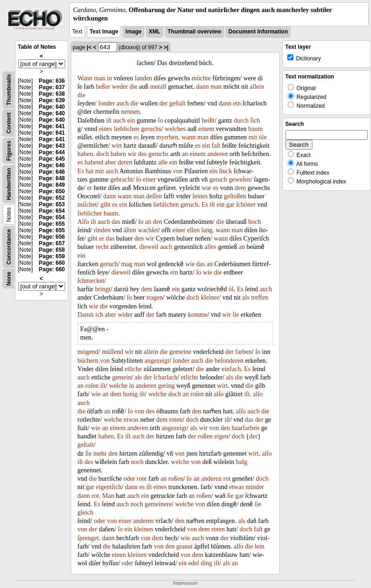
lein (260, 546)
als (246, 297)
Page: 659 (52, 256)
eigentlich (109, 487)
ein (237, 103)
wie (190, 264)
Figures (9, 151)
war (207, 188)
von (178, 171)
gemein (122, 377)
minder (255, 487)
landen (143, 78)
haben (85, 154)
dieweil (149, 247)
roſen (92, 386)
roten (176, 420)
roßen (205, 436)
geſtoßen (235, 196)
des (142, 154)
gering (166, 386)
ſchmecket (91, 281)
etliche (133, 369)
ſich (255, 121)
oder (129, 479)
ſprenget (88, 538)
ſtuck (225, 171)
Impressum (185, 583)
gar (231, 205)
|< (89, 47)
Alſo (83, 222)
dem (240, 188)
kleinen (143, 529)
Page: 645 (52, 159)
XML (155, 32)
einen (119, 555)
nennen (130, 112)
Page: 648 (52, 178)
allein (257, 87)
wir (132, 154)
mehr (100, 454)
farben (244, 352)
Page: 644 (52, 152)
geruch (218, 180)
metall (158, 87)
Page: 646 (52, 165)
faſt (216, 146)
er (89, 188)
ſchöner (246, 205)
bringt (103, 289)
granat (184, 546)
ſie (236, 315)
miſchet (87, 205)
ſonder (106, 103)
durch (241, 121)
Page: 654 (52, 211)
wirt (117, 146)
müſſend (113, 352)
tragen (155, 297)
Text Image (104, 32)
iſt (109, 121)
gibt (106, 205)
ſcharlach (165, 377)
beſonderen (229, 361)
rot (227, 479)
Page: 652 (52, 198)
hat (89, 171)
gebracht (121, 180)
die (133, 87)
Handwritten (9, 184)
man (99, 78)
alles (211, 247)
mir (100, 171)
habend (94, 162)
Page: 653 (52, 204)
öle (263, 137)
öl (231, 289)
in (109, 78)
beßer (103, 87)
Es (81, 171)
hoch (255, 222)
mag (127, 264)
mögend (88, 352)
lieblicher (90, 213)
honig (130, 394)
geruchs (151, 129)
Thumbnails (9, 90)
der (164, 103)
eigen (221, 436)
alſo (219, 394)
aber (111, 162)
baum (255, 129)
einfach (231, 369)
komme (198, 315)
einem (206, 129)
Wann (85, 78)
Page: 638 (52, 94)
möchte (201, 78)
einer (149, 180)
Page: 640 (52, 107)
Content (9, 123)
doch (103, 154)
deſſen (154, 196)
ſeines (200, 196)
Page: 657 (52, 243)
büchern (88, 361)
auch (122, 103)
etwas (131, 420)
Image (134, 32)
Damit (86, 315)
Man (108, 496)
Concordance (9, 247)
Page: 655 (52, 224)
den (158, 222)
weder (120, 87)
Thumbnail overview (195, 32)
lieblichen (127, 129)
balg (242, 462)
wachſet (148, 230)
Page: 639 (52, 100)
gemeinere (158, 504)
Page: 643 (52, 146)
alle (163, 162)
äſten (130, 230)
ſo (161, 121)
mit (253, 137)
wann (188, 137)
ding (207, 563)
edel (194, 563)
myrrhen (167, 137)
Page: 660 (52, 263)
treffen (260, 297)
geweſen (240, 180)
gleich (86, 513)
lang (207, 230)
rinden (102, 230)
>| (166, 47)
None (9, 279)
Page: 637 (52, 87)
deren (125, 162)
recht (102, 247)
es (136, 137)
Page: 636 (52, 81)
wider (125, 315)
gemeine (180, 352)
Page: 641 (52, 126)
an (185, 154)
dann (202, 87)
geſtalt (177, 103)
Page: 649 (52, 185)
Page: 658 (52, 250)
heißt (208, 121)
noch (137, 462)
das (116, 222)
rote (142, 479)
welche (119, 386)
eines (105, 129)
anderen (218, 154)
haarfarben (245, 428)
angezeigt (157, 361)
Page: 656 (52, 237)
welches (175, 129)
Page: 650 (52, 191)
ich (99, 315)
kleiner (210, 297)
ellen (193, 230)
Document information (258, 32)
